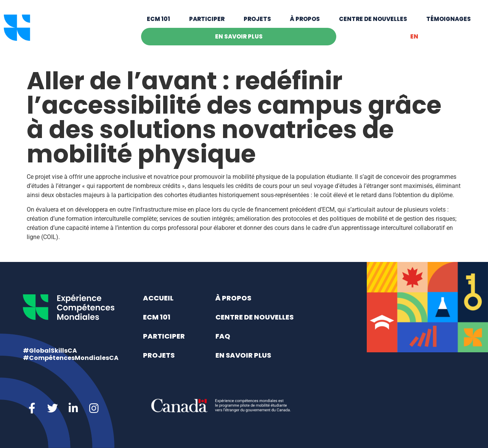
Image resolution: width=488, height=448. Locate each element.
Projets (257, 24)
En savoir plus (239, 41)
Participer (207, 24)
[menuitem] (414, 42)
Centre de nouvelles (373, 24)
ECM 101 (158, 24)
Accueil (158, 298)
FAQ (223, 336)
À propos (305, 24)
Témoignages (449, 24)
